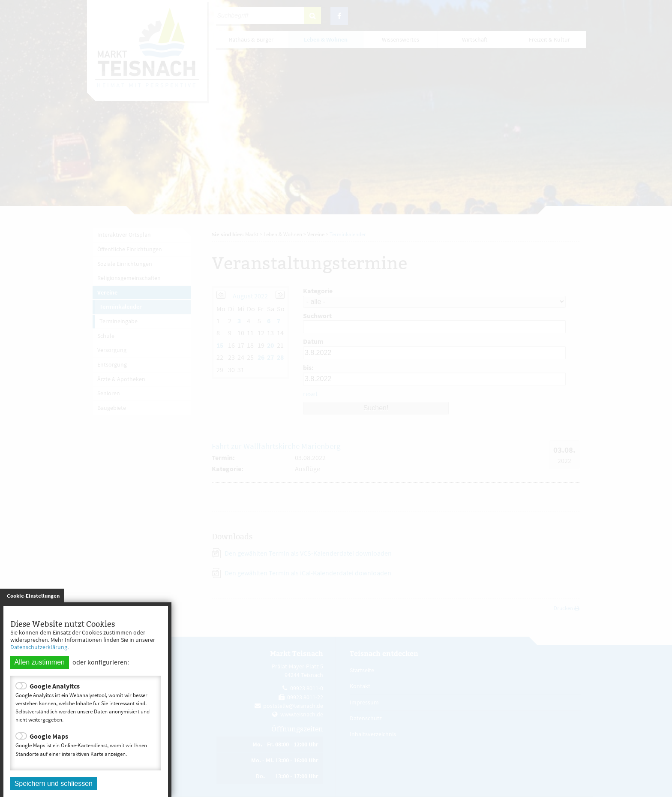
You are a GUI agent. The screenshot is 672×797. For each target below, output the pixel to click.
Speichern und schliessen (54, 783)
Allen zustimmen (40, 662)
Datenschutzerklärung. (39, 647)
